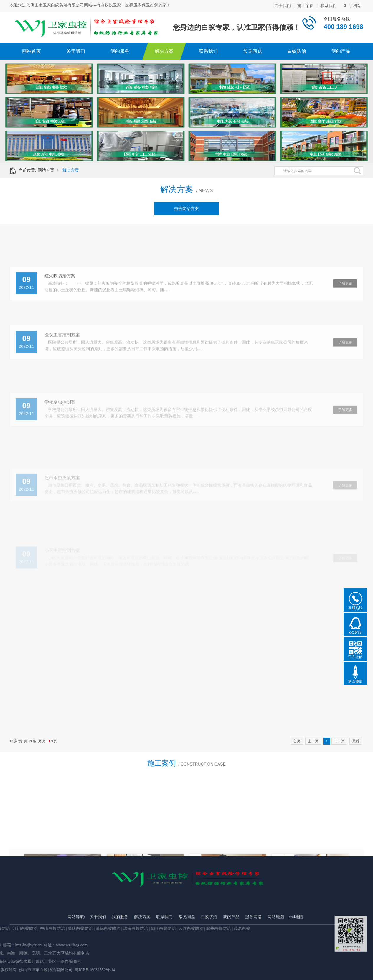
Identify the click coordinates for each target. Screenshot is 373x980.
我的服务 (120, 51)
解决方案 (164, 51)
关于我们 (283, 5)
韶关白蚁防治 (47, 929)
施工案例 (306, 5)
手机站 (353, 5)
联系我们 (329, 5)
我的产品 (341, 51)
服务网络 (253, 961)
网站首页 (32, 51)
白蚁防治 (297, 51)
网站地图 (276, 961)
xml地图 (296, 961)
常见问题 (252, 51)
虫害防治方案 (186, 212)
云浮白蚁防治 (19, 929)
